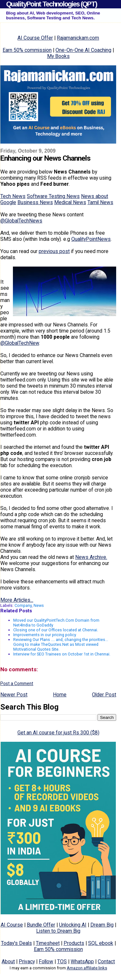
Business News (35, 202)
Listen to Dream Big (58, 931)
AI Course (12, 925)
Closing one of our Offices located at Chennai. (56, 630)
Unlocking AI (73, 925)
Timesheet (48, 943)
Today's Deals (16, 943)
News (39, 605)
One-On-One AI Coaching (83, 50)
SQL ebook (101, 943)
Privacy (27, 961)
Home (60, 695)
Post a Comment (17, 683)
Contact (106, 961)
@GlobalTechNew (20, 343)
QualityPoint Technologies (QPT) (51, 4)
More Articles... (17, 600)
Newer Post (14, 695)
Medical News (70, 202)
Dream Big (102, 925)
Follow (46, 961)
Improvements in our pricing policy (45, 635)
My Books (58, 56)
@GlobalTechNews (21, 221)
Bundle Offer (41, 925)
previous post (54, 251)
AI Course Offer (35, 38)
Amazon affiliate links (87, 968)
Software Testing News (53, 196)
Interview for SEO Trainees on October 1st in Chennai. (62, 654)
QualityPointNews (91, 239)
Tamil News (100, 202)
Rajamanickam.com (78, 38)
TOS (62, 961)
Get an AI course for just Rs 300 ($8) (58, 733)
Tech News (13, 196)
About (8, 961)
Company (23, 605)
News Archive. (91, 557)
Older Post (104, 695)
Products (74, 943)
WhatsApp (82, 961)
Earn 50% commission (27, 50)
